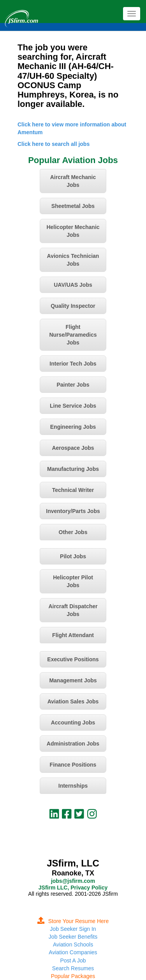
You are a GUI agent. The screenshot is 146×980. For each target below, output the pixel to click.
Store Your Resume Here (73, 921)
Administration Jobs (73, 744)
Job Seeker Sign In (73, 929)
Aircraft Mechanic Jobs (73, 181)
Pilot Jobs (73, 556)
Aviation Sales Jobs (73, 701)
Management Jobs (73, 680)
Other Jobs (73, 532)
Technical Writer (73, 490)
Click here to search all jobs (54, 144)
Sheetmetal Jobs (73, 206)
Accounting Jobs (73, 723)
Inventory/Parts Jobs (73, 511)
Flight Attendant (73, 635)
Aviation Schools (73, 944)
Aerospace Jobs (73, 448)
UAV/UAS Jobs (73, 285)
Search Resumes (73, 968)
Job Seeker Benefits (73, 937)
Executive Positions (73, 659)
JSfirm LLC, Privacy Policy (73, 888)
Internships (73, 786)
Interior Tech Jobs (73, 364)
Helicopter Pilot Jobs (73, 581)
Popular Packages (73, 976)
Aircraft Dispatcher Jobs (73, 610)
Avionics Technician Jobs (73, 260)
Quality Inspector (73, 306)
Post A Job (73, 960)
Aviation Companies (73, 952)
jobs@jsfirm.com (73, 881)
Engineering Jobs (73, 427)
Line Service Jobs (73, 406)
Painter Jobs (73, 385)
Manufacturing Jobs (73, 469)
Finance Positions (73, 765)
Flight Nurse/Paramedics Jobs (73, 335)
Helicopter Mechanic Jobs (73, 231)
